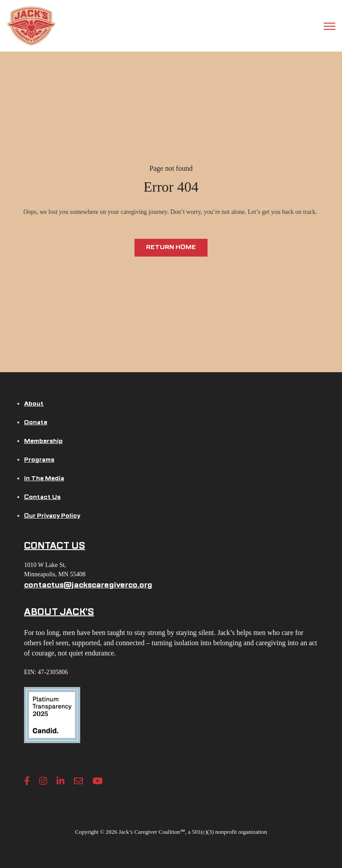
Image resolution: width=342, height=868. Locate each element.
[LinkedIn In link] (61, 781)
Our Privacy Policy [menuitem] (52, 516)
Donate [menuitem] (36, 422)
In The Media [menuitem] (44, 478)
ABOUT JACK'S (59, 612)
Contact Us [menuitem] (42, 497)
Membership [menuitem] (43, 441)
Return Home (171, 247)
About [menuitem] (34, 404)
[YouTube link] (98, 781)
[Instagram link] (43, 781)
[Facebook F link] (27, 781)
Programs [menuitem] (39, 460)
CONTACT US (55, 546)
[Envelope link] (78, 781)
